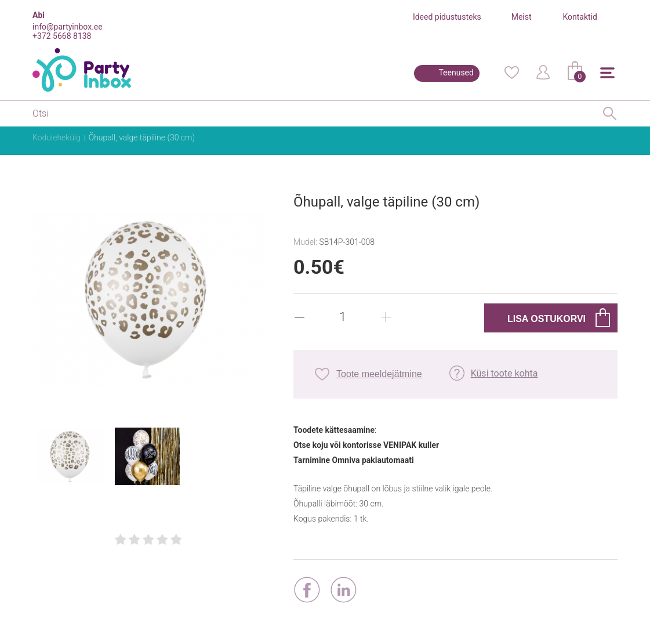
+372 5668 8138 (62, 36)
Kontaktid (580, 17)
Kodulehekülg (57, 138)
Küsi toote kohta (504, 373)
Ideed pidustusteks (447, 17)
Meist (522, 17)
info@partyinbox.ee (68, 27)
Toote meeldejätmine (379, 374)
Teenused (456, 73)
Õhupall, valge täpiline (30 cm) (142, 138)
